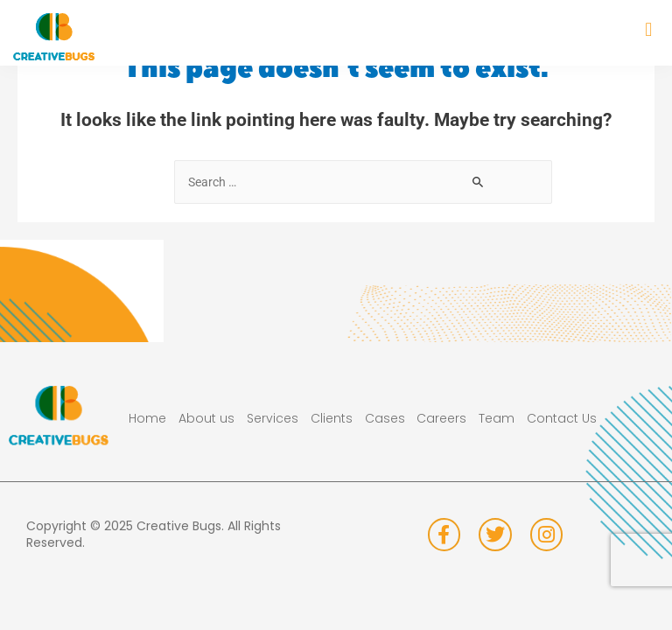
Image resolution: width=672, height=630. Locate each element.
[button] (649, 29)
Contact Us (562, 418)
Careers (441, 418)
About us (206, 418)
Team (497, 418)
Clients (332, 418)
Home (147, 418)
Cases (385, 418)
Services (273, 418)
